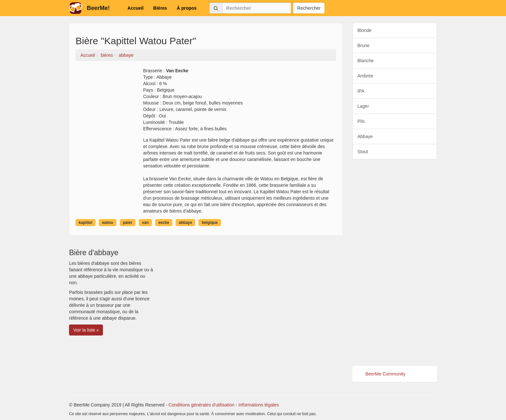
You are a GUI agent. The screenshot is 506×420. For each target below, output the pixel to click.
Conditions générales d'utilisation (201, 405)
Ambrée (365, 76)
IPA (361, 91)
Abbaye (365, 136)
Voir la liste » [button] (86, 330)
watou (108, 223)
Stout (363, 152)
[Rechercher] (257, 8)
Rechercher (309, 8)
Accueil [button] (136, 8)
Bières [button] (160, 8)
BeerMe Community (386, 374)
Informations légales (259, 405)
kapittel (86, 223)
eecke (164, 223)
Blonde (365, 30)
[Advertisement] (395, 263)
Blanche (366, 61)
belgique (210, 223)
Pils (361, 121)
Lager (363, 106)
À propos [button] (187, 8)
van (145, 223)
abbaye (185, 223)
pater (128, 223)
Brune (364, 45)
